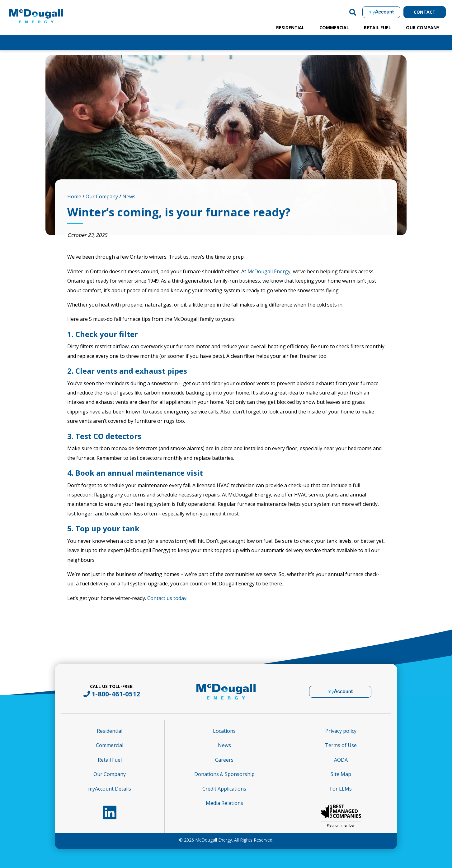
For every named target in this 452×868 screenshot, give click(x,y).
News (129, 196)
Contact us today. (167, 598)
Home (74, 196)
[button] (353, 12)
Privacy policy (341, 731)
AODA (341, 760)
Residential (290, 28)
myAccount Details (110, 789)
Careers (224, 760)
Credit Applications (224, 789)
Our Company (423, 28)
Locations (224, 731)
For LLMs (341, 789)
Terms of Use (341, 745)
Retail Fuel (377, 28)
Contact (425, 12)
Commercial (334, 28)
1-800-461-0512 (116, 694)
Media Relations (224, 803)
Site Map (341, 774)
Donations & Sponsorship (224, 774)
